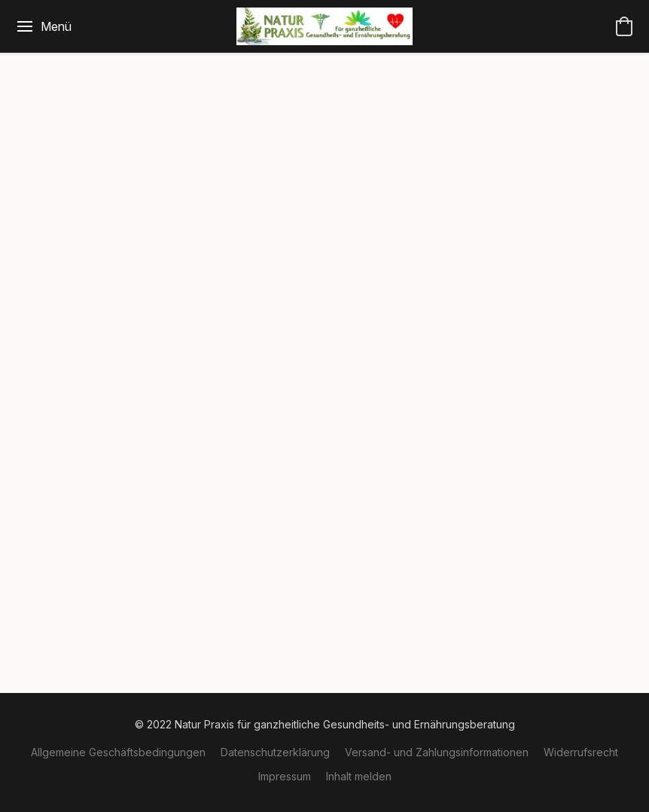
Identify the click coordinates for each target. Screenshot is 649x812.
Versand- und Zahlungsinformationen (437, 752)
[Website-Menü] (43, 26)
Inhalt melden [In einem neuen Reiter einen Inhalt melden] (359, 776)
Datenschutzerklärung (275, 752)
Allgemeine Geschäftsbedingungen (118, 752)
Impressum (285, 776)
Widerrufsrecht (581, 752)
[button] (324, 26)
